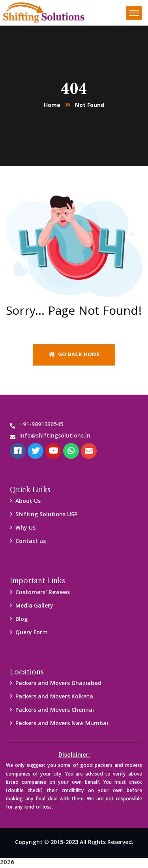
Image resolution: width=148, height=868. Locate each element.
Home (52, 106)
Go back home (74, 355)
